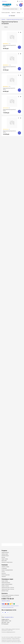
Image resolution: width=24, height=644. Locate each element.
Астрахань (4, 1)
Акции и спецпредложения (7, 570)
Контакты (4, 573)
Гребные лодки (5, 554)
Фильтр (6, 27)
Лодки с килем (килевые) (7, 584)
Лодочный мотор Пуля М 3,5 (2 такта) (9, 46)
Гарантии (4, 576)
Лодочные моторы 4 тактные (8, 589)
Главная (3, 19)
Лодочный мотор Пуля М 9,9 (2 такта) (9, 132)
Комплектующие (5, 556)
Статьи (3, 572)
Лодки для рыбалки (6, 583)
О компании (4, 568)
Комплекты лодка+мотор (7, 562)
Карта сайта (4, 561)
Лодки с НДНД (5, 559)
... (22, 12)
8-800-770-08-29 (17, 5)
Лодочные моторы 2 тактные (8, 588)
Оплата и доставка (6, 13)
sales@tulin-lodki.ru (9, 617)
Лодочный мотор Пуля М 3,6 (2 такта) (9, 67)
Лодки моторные (5, 552)
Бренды (19, 13)
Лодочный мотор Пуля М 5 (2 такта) (9, 89)
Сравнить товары (5, 567)
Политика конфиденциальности (8, 632)
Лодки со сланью (5, 586)
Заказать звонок (6, 601)
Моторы (3, 557)
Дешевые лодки (5, 591)
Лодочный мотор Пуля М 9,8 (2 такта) (9, 110)
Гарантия (13, 13)
